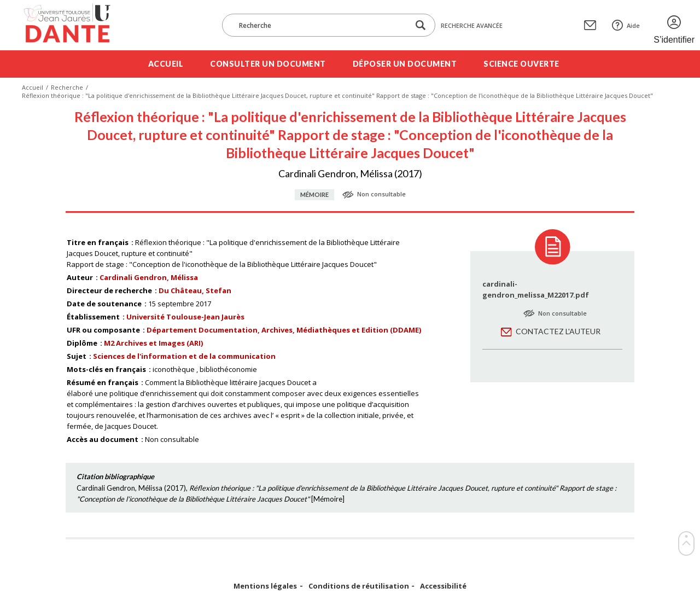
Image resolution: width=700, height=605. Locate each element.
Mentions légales (265, 586)
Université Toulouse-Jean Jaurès (185, 317)
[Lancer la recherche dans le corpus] (421, 25)
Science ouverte (521, 64)
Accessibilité (443, 586)
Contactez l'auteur (558, 331)
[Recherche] (321, 25)
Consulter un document (268, 64)
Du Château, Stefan (195, 290)
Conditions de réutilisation (359, 586)
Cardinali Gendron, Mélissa (149, 277)
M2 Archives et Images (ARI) (153, 343)
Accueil (166, 64)
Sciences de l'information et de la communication (184, 356)
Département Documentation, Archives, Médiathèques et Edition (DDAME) (284, 330)
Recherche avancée (472, 25)
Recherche (67, 87)
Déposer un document (405, 64)
